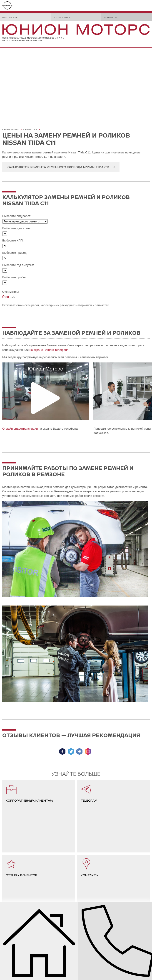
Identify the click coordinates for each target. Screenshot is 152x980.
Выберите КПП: (13, 240)
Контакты (110, 17)
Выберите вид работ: (17, 216)
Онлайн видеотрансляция (20, 429)
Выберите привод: (15, 253)
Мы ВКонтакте (79, 751)
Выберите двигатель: (17, 228)
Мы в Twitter (71, 751)
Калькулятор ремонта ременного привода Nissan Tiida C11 (58, 167)
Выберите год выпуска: (18, 265)
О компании (61, 17)
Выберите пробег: (15, 277)
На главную (10, 17)
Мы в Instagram (88, 751)
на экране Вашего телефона (49, 350)
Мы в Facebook (62, 751)
